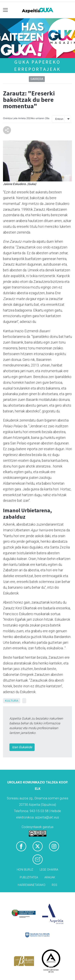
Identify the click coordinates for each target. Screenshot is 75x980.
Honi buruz (25, 870)
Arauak (50, 877)
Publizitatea (29, 877)
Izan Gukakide (22, 747)
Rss (54, 885)
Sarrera (37, 79)
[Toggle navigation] (5, 10)
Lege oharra (49, 870)
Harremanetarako (32, 885)
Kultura (12, 701)
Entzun (59, 119)
